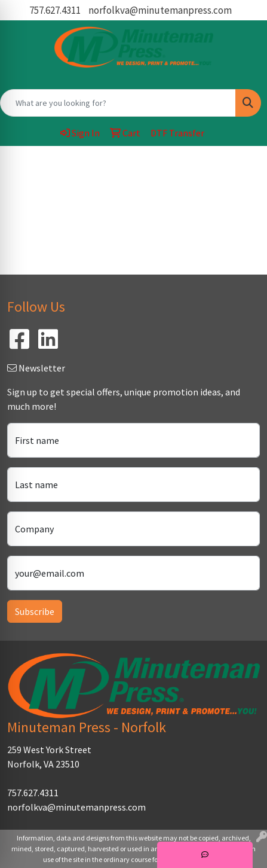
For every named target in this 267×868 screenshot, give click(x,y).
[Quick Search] (118, 103)
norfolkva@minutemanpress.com (160, 10)
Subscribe (35, 611)
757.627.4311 (55, 10)
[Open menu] (243, 163)
